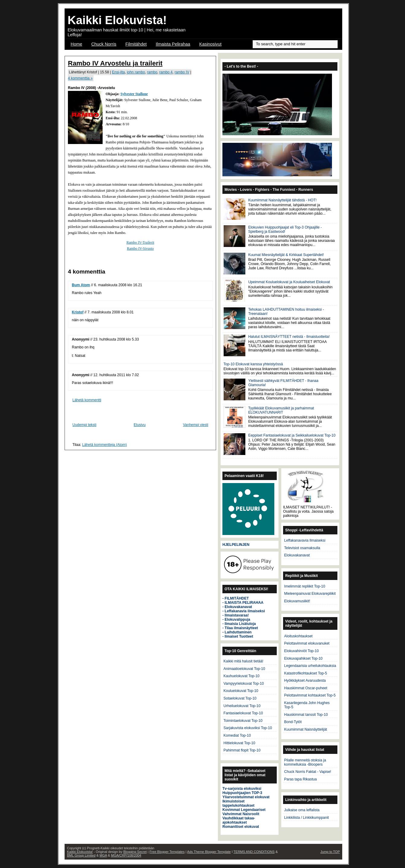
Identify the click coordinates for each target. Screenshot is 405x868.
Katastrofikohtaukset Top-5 (306, 673)
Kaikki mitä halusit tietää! (244, 661)
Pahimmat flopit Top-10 (242, 750)
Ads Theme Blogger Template (209, 852)
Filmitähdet (136, 44)
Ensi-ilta (118, 72)
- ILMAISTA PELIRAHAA (243, 603)
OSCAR (78, 52)
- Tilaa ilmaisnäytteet (240, 628)
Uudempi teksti (84, 425)
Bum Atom (81, 285)
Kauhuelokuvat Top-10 (242, 676)
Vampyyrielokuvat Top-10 (244, 684)
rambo (152, 72)
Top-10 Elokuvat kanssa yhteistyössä (253, 364)
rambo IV (182, 72)
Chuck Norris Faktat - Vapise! (308, 772)
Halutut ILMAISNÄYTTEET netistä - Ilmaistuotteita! (289, 337)
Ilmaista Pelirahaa (173, 44)
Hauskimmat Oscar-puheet (306, 688)
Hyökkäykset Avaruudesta (305, 681)
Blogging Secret (135, 852)
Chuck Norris (104, 44)
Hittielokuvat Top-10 (239, 743)
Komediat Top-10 (237, 735)
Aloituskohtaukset (298, 636)
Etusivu (140, 425)
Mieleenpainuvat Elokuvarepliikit (310, 594)
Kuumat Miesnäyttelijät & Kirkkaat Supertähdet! (286, 255)
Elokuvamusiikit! (297, 601)
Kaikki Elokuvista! (117, 20)
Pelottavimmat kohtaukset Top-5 (310, 695)
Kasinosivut (210, 44)
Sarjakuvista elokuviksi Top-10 (248, 728)
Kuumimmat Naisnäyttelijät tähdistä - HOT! (282, 200)
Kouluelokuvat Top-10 (241, 691)
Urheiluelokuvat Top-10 (242, 706)
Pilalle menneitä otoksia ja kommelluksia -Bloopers (305, 762)
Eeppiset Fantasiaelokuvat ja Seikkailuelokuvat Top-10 (292, 435)
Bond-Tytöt (293, 722)
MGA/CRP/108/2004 (126, 855)
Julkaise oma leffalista (302, 810)
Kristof (78, 312)
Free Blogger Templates (167, 852)
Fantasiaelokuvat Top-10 (243, 713)
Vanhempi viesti (196, 425)
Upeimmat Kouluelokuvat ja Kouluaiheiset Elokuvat (289, 282)
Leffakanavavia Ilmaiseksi (305, 540)
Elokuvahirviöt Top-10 (302, 651)
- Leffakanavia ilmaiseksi (244, 611)
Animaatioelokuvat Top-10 (244, 669)
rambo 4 (166, 72)
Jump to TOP (330, 852)
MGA (103, 855)
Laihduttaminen (238, 632)
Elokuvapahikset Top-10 (303, 658)
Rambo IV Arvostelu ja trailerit (115, 63)
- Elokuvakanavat (237, 607)
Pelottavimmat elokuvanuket (307, 643)
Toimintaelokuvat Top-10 (243, 721)
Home (76, 44)
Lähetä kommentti (87, 400)
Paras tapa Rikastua (301, 779)
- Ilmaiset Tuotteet (238, 636)
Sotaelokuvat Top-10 (240, 698)
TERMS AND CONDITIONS (254, 852)
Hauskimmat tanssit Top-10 (306, 715)
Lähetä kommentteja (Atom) (104, 445)
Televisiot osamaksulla (302, 548)
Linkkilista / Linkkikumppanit (307, 818)
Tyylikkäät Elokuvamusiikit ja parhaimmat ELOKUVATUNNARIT (281, 410)
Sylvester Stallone (134, 94)
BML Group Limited (81, 855)
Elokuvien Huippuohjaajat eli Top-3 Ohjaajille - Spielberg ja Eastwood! (285, 229)
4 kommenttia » (80, 78)
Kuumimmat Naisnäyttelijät (306, 729)
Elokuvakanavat (297, 555)
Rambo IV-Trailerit (140, 242)
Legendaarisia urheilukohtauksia (310, 666)
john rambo (136, 72)
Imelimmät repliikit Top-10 (305, 586)
